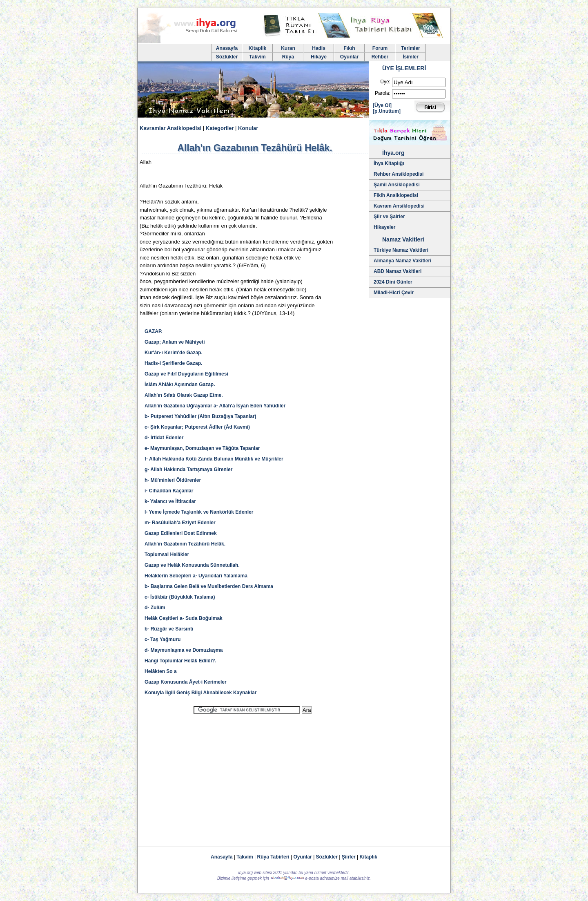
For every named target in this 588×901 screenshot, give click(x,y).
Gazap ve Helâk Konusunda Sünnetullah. (192, 565)
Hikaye (319, 57)
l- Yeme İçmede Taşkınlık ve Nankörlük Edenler (199, 512)
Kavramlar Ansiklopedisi (170, 128)
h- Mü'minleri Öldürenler (173, 480)
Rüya (288, 57)
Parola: (383, 93)
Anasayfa (227, 48)
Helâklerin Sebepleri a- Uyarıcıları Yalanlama (196, 576)
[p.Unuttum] (387, 111)
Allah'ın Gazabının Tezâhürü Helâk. (185, 544)
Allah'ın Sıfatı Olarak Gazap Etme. (184, 395)
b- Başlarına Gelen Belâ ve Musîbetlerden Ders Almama (209, 586)
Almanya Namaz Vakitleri (402, 261)
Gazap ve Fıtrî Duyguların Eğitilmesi (186, 374)
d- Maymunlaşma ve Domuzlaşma (184, 650)
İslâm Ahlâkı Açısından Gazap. (180, 385)
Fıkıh (349, 48)
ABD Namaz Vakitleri (398, 271)
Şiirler (349, 857)
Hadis (319, 48)
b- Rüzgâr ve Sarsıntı (169, 629)
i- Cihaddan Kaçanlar (169, 491)
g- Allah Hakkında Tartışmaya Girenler (188, 470)
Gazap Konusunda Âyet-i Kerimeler (186, 682)
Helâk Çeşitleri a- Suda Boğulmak (184, 618)
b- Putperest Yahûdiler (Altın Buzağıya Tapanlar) (200, 416)
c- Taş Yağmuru (163, 639)
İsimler (411, 57)
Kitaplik (257, 48)
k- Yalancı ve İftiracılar (170, 501)
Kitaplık (369, 857)
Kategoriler (220, 128)
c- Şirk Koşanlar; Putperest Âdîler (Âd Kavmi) (197, 427)
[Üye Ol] (382, 105)
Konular (248, 128)
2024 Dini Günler (393, 282)
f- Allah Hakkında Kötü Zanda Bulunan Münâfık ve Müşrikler (214, 459)
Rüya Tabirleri (273, 857)
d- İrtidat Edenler (164, 438)
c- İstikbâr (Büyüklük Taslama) (180, 597)
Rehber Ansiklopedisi (399, 174)
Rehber (380, 57)
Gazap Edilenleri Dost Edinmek (181, 533)
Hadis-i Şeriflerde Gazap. (173, 363)
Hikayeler (384, 227)
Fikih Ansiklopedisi (396, 195)
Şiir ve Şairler (389, 217)
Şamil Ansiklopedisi (397, 185)
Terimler (410, 48)
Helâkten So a (161, 671)
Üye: (385, 82)
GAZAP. (154, 331)
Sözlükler (227, 57)
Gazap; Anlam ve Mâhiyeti (175, 342)
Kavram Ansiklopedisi (399, 206)
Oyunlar (349, 57)
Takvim (257, 57)
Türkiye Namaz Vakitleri (401, 250)
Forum (380, 48)
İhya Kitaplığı (389, 163)
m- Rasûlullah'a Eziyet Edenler (180, 523)
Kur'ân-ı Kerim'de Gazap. (174, 353)
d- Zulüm (155, 608)
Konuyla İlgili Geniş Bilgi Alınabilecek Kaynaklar (200, 693)
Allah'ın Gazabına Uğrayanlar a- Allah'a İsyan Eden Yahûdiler (215, 406)
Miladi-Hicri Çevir (394, 293)
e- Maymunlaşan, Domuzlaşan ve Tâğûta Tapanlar (202, 448)
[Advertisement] (253, 777)
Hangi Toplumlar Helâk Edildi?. (180, 661)
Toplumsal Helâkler (167, 554)
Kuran (288, 48)
